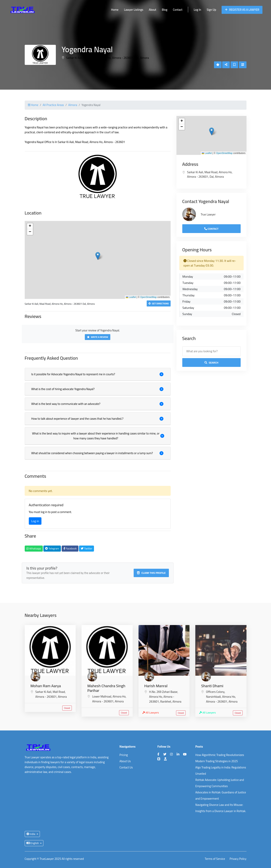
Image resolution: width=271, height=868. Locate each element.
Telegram (52, 548)
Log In (197, 10)
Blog (165, 10)
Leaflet (131, 297)
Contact (178, 10)
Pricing (124, 755)
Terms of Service (215, 859)
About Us (125, 761)
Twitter (86, 548)
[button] (98, 256)
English (33, 843)
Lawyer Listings (134, 10)
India (31, 834)
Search (211, 363)
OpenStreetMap (149, 297)
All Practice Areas (53, 105)
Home (115, 10)
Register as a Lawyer (242, 10)
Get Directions (159, 303)
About (153, 10)
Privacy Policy (238, 859)
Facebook (70, 548)
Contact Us (126, 767)
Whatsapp (34, 548)
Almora (73, 105)
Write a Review (97, 337)
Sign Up (211, 10)
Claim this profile (151, 573)
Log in (35, 521)
